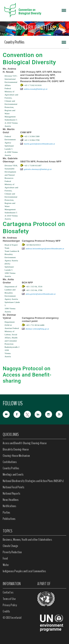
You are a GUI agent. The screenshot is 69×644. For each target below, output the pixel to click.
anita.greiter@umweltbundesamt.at (41, 294)
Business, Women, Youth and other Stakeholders (27, 540)
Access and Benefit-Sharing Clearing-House (25, 443)
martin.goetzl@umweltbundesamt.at (39, 144)
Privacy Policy (10, 605)
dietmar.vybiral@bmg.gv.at (37, 329)
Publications (9, 519)
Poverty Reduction (12, 552)
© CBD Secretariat (12, 618)
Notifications (9, 506)
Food (5, 558)
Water (6, 565)
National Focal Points (14, 487)
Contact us (8, 592)
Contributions (10, 462)
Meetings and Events (13, 474)
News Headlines (11, 500)
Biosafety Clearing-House (16, 449)
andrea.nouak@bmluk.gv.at (36, 89)
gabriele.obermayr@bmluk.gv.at (38, 169)
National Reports (11, 493)
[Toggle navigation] (64, 10)
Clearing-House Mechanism (16, 456)
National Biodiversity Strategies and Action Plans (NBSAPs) (33, 481)
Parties (7, 512)
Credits (6, 611)
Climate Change (10, 546)
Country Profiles (14, 42)
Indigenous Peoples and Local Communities (24, 571)
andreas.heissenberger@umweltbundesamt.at (45, 248)
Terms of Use (9, 599)
